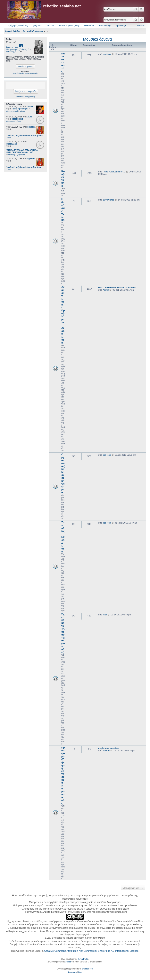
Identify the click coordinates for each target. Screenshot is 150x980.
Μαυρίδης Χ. (12, 52)
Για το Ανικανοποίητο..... (114, 172)
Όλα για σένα (12, 47)
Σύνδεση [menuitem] (141, 26)
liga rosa (31, 127)
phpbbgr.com (87, 969)
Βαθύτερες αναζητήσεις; (25, 97)
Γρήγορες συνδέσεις (18, 26)
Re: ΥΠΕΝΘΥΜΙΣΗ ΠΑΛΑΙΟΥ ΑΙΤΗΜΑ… (118, 288)
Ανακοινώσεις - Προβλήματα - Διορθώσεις (63, 315)
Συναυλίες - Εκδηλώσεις (63, 537)
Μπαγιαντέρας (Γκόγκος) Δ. (18, 49)
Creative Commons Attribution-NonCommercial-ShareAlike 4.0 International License (91, 951)
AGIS (30, 117)
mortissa (107, 54)
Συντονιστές (108, 200)
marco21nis (12, 144)
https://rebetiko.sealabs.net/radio (25, 73)
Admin (30, 107)
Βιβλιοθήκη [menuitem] (89, 26)
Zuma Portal (83, 959)
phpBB (68, 962)
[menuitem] (72, 972)
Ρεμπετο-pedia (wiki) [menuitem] (69, 26)
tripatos (106, 750)
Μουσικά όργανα (97, 39)
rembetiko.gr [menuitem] (105, 26)
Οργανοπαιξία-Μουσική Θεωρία (63, 473)
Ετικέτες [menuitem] (50, 26)
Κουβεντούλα (63, 178)
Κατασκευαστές (63, 62)
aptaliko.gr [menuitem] (121, 26)
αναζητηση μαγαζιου (109, 748)
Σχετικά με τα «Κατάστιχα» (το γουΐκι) (63, 633)
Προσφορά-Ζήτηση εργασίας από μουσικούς (63, 775)
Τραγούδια (37, 26)
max (105, 615)
